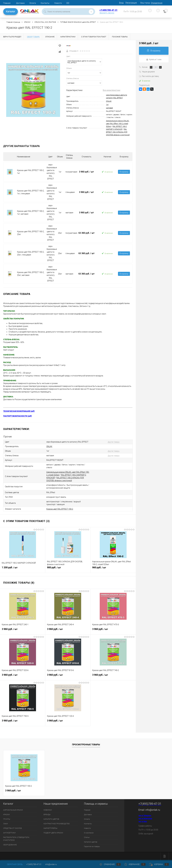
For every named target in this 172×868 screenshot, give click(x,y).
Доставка (20, 3)
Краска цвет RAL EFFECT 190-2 (60, 509)
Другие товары (114, 442)
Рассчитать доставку (149, 76)
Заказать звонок (107, 13)
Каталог (11, 11)
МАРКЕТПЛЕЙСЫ (50, 828)
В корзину (124, 172)
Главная (7, 3)
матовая (109, 108)
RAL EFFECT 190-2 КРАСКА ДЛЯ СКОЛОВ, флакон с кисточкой (118, 132)
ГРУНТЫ (7, 819)
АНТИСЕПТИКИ (9, 833)
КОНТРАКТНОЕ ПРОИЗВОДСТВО (57, 824)
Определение (157, 3)
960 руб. (113, 569)
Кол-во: (145, 67)
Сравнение (110, 864)
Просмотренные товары (86, 745)
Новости (58, 3)
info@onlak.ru (153, 810)
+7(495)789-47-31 (108, 10)
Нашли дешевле (147, 72)
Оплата (33, 3)
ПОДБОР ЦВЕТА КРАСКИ (53, 833)
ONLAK (109, 101)
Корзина (159, 864)
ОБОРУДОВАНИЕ (10, 845)
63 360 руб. (86, 233)
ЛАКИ (6, 824)
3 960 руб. (86, 172)
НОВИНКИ (48, 810)
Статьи (87, 837)
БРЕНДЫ (47, 815)
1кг (107, 104)
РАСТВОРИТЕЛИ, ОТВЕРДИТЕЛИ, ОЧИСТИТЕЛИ (16, 839)
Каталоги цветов (91, 842)
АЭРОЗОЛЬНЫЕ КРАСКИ (13, 810)
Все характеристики (112, 90)
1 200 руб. (23, 569)
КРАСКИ (6, 815)
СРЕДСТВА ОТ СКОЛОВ (12, 828)
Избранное (135, 864)
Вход (121, 3)
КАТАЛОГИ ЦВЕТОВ (51, 819)
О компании (89, 833)
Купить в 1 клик (154, 59)
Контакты (45, 3)
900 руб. (68, 569)
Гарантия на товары (92, 846)
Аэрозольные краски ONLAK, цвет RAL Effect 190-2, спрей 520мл (118, 124)
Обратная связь (13, 864)
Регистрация (131, 3)
